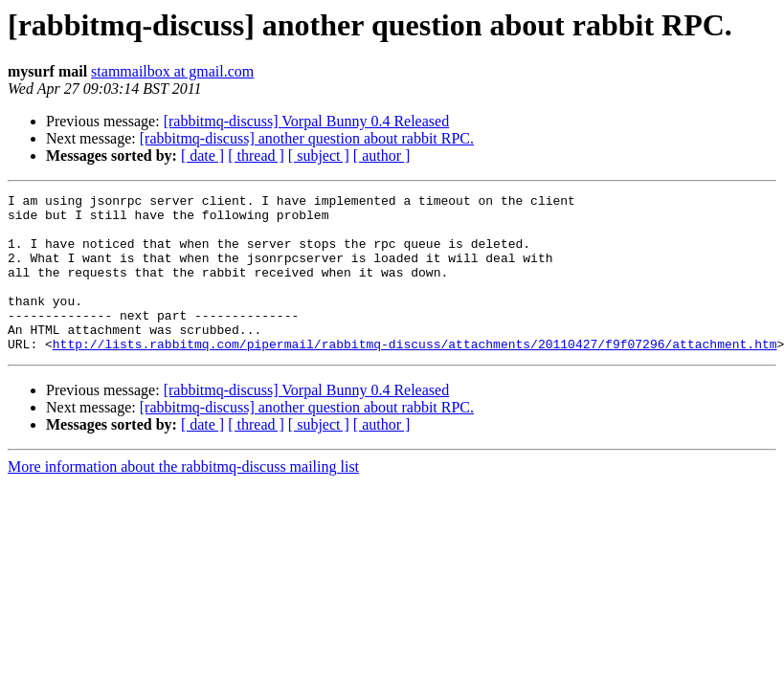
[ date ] (202, 156)
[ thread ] (256, 156)
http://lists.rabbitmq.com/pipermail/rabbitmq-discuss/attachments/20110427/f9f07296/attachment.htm (415, 375)
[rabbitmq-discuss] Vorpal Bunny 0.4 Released (306, 121)
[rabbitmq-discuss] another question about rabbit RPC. (307, 138)
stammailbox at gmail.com (172, 71)
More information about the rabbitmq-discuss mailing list (183, 498)
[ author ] (382, 156)
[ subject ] (319, 156)
